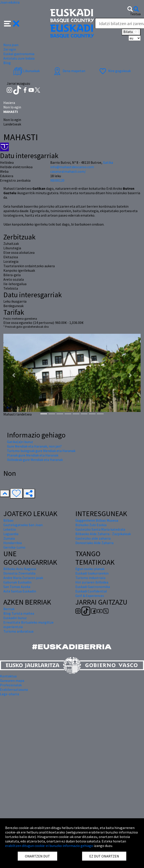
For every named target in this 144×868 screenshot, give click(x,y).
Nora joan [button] (11, 45)
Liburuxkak (26, 71)
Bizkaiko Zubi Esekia (91, 525)
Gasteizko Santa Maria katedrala (100, 529)
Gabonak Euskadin (17, 582)
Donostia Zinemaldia (19, 573)
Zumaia (9, 538)
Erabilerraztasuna (14, 689)
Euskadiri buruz (15, 618)
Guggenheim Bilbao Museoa (97, 520)
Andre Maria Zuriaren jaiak (23, 578)
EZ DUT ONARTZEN (104, 856)
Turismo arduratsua (18, 631)
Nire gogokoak (115, 71)
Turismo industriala (90, 578)
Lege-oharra (10, 694)
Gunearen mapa (12, 681)
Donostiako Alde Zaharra (94, 543)
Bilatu (131, 32)
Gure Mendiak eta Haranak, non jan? (34, 446)
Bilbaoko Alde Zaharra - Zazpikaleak (103, 534)
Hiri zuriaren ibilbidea (92, 582)
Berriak (9, 609)
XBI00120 (57, 180)
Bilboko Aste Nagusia (20, 569)
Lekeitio (10, 529)
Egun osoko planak (90, 569)
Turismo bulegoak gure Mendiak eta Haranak (41, 451)
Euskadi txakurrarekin (92, 573)
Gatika (108, 162)
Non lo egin (12, 107)
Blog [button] (7, 63)
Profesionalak (11, 685)
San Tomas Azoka (17, 587)
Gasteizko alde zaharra (93, 538)
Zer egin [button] (10, 49)
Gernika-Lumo (14, 547)
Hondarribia (13, 543)
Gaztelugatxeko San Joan (23, 525)
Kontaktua (8, 676)
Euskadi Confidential (91, 591)
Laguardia (11, 534)
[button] (12, 23)
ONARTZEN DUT (37, 856)
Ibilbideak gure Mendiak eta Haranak (35, 460)
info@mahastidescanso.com (72, 167)
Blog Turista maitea (19, 613)
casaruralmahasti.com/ (68, 171)
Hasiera (9, 103)
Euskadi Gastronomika (93, 587)
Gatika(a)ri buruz (20, 442)
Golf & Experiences (90, 596)
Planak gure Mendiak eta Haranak (33, 455)
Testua (135, 14)
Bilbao (8, 520)
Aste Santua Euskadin (20, 591)
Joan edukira (10, 2)
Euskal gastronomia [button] (19, 54)
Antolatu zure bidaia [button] (19, 58)
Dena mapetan (69, 71)
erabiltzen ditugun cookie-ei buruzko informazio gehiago (49, 846)
